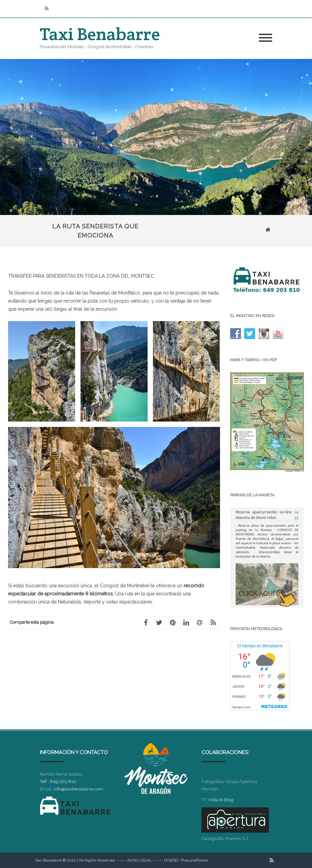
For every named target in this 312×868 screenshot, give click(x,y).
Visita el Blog (221, 800)
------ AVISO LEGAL (134, 860)
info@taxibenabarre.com (78, 789)
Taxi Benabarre (100, 34)
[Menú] (266, 38)
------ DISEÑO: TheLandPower (180, 860)
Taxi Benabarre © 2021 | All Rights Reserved (75, 860)
